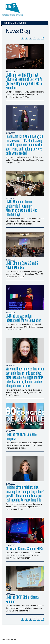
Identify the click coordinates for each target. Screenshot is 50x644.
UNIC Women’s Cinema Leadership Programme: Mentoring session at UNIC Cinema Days (21, 208)
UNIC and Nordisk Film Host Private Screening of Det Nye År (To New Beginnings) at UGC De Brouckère (24, 82)
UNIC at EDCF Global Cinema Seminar (22, 599)
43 (43, 38)
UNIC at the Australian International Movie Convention (23, 318)
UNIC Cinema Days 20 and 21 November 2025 (23, 265)
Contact (14, 639)
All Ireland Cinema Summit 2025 (24, 549)
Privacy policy (6, 639)
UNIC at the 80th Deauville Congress (21, 437)
